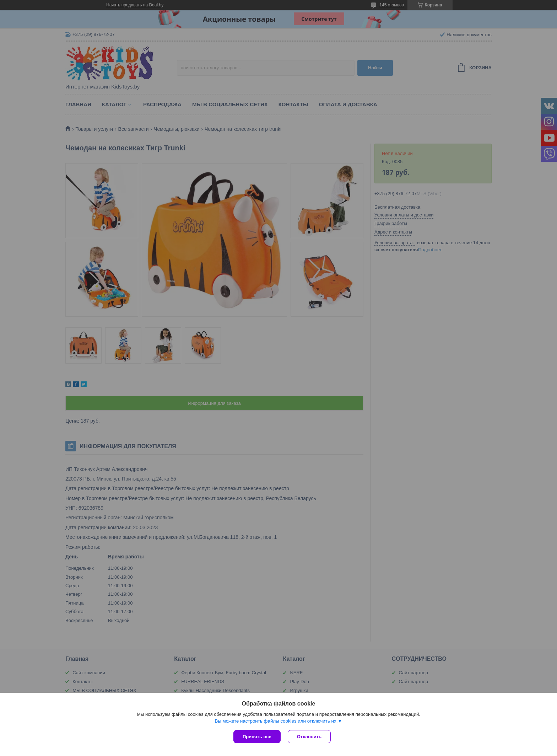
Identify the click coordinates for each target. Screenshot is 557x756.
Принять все (257, 737)
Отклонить (309, 737)
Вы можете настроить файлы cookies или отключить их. (276, 721)
